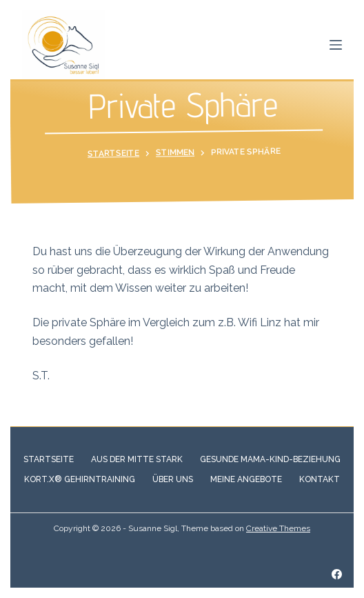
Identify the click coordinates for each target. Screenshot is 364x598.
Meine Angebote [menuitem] (246, 479)
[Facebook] (337, 574)
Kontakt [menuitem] (320, 479)
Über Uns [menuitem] (173, 479)
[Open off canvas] (336, 45)
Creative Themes (278, 528)
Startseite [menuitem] (49, 459)
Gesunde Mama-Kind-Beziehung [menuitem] (270, 459)
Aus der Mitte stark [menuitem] (137, 459)
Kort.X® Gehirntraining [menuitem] (80, 479)
